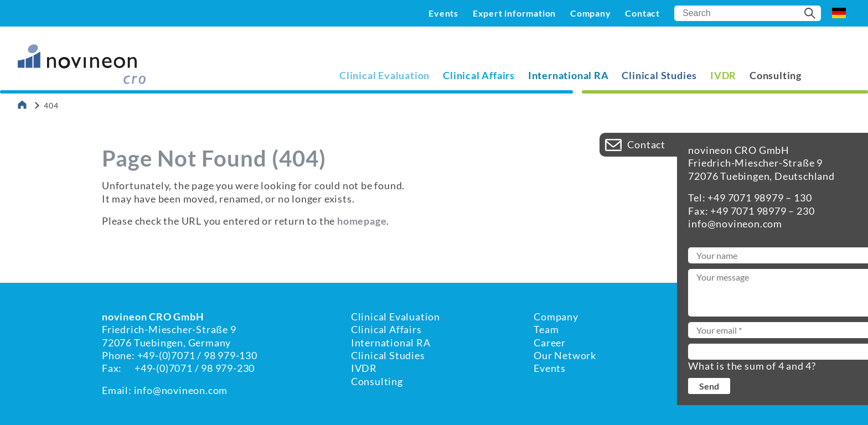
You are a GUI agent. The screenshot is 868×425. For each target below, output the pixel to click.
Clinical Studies (659, 75)
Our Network (565, 355)
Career (550, 343)
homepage (362, 221)
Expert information (514, 13)
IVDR (723, 75)
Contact (642, 13)
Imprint (708, 329)
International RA (569, 75)
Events (443, 13)
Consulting (776, 75)
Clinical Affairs (479, 75)
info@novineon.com (181, 390)
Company (591, 13)
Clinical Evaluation (384, 75)
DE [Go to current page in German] (839, 13)
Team (546, 329)
